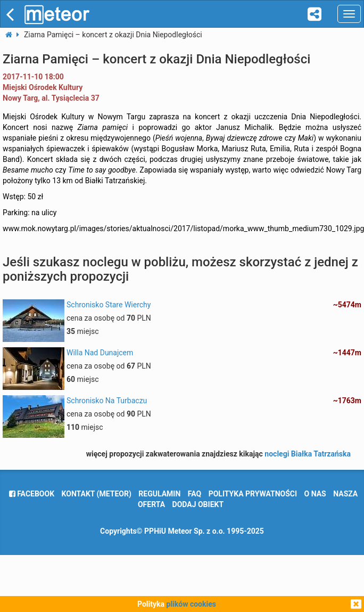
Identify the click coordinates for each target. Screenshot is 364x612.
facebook (32, 494)
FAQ (195, 494)
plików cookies (191, 604)
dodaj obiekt (198, 504)
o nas (315, 494)
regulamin (159, 494)
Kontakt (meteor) (97, 494)
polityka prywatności (253, 494)
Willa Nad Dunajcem (100, 353)
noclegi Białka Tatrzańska (308, 454)
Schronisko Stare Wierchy (109, 305)
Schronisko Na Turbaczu (107, 401)
